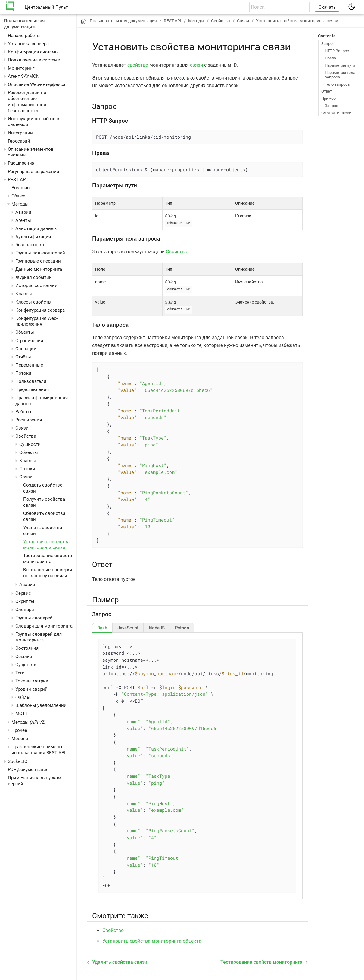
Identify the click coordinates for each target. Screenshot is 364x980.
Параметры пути (340, 65)
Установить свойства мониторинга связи (46, 545)
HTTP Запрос (337, 51)
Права (330, 58)
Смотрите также (336, 113)
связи (196, 65)
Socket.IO (18, 761)
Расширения (21, 163)
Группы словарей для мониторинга (39, 637)
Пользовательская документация (24, 24)
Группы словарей (34, 618)
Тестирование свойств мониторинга (48, 559)
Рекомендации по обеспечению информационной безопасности (27, 101)
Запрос (328, 44)
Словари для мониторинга (44, 626)
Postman (20, 188)
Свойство (177, 251)
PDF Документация (28, 770)
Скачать (327, 7)
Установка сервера (28, 44)
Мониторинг (21, 68)
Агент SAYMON (24, 76)
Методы (28, 722)
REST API (17, 180)
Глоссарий (19, 141)
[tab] (102, 627)
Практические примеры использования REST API (38, 750)
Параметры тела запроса (340, 75)
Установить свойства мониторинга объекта (152, 940)
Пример (328, 98)
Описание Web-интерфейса (37, 84)
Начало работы (24, 36)
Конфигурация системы (33, 52)
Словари (25, 610)
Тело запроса (337, 84)
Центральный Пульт (46, 7)
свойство (138, 65)
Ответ (327, 91)
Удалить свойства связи (120, 961)
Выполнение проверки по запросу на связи (48, 573)
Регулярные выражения (33, 172)
